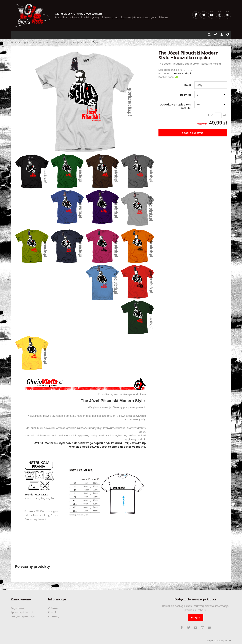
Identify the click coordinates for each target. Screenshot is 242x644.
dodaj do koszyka (193, 133)
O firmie (53, 608)
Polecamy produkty (33, 567)
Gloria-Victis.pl (182, 73)
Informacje (57, 599)
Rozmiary (54, 617)
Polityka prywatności (23, 617)
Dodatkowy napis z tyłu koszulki (175, 106)
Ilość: (211, 115)
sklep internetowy (219, 641)
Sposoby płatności (22, 612)
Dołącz (196, 618)
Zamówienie (21, 599)
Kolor (188, 85)
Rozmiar (186, 95)
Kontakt (53, 612)
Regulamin (17, 608)
